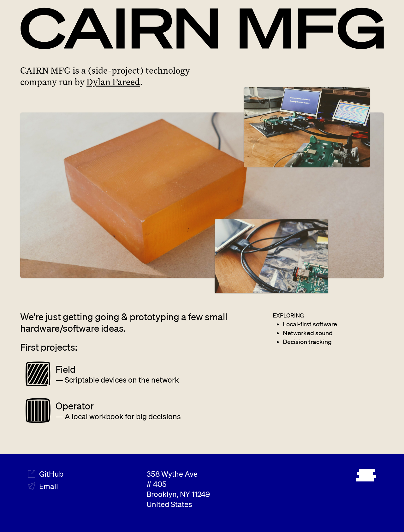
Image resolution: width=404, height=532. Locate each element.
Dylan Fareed (113, 82)
